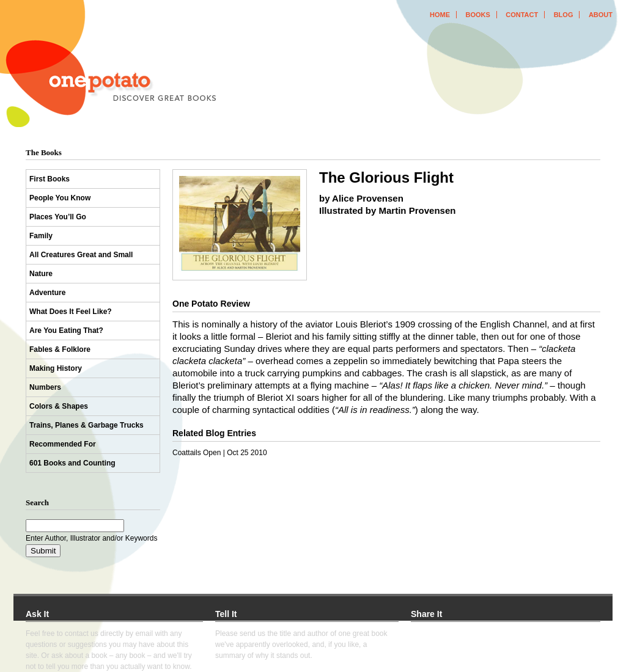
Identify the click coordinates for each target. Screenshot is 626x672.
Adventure (47, 293)
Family (41, 236)
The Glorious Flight (386, 177)
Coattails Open (197, 453)
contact (522, 15)
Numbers (45, 387)
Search (37, 502)
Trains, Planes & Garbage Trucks (87, 425)
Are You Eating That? (66, 331)
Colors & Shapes (59, 406)
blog (564, 15)
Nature (41, 274)
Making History (56, 368)
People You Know (60, 198)
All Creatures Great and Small (81, 255)
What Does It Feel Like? (71, 312)
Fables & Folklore (60, 349)
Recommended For (63, 444)
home (440, 15)
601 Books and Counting (72, 463)
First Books (50, 179)
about (601, 15)
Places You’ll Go (58, 217)
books (477, 15)
